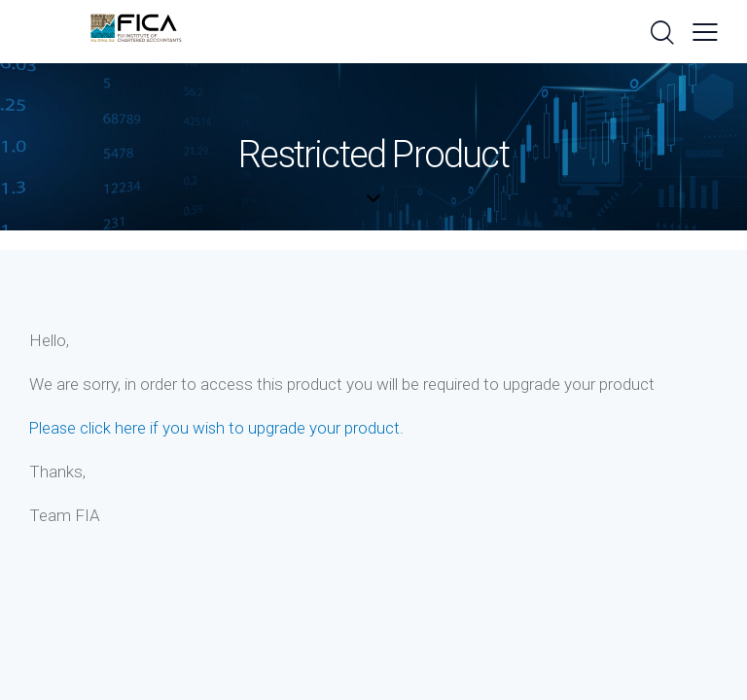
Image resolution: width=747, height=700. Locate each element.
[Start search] (661, 34)
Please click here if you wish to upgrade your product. (218, 428)
